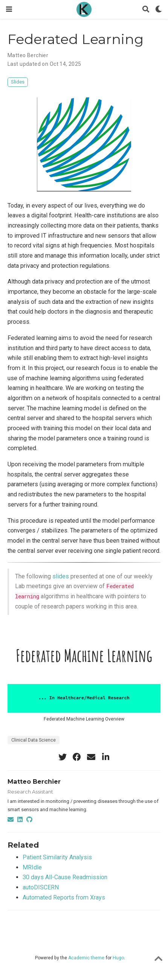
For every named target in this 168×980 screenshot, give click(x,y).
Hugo (118, 958)
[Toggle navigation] (9, 9)
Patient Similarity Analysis (57, 857)
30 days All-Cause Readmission (65, 877)
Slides (18, 82)
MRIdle (32, 867)
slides (61, 576)
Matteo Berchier (28, 55)
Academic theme (86, 958)
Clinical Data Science (34, 740)
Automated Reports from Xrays (64, 897)
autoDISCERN (41, 887)
